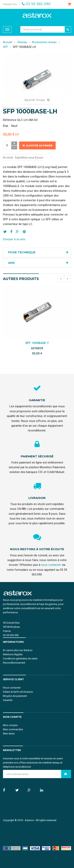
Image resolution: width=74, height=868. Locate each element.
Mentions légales (13, 654)
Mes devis (9, 734)
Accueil (7, 42)
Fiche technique (22, 252)
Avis (11, 263)
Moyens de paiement (15, 696)
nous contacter (51, 565)
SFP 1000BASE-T (37, 343)
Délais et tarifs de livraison (18, 692)
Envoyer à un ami (14, 239)
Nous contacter (12, 688)
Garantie (8, 700)
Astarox (29, 820)
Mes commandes (13, 729)
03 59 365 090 (38, 4)
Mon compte (10, 725)
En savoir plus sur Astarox (18, 650)
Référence (10, 120)
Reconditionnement (14, 663)
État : (6, 126)
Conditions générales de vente (20, 659)
